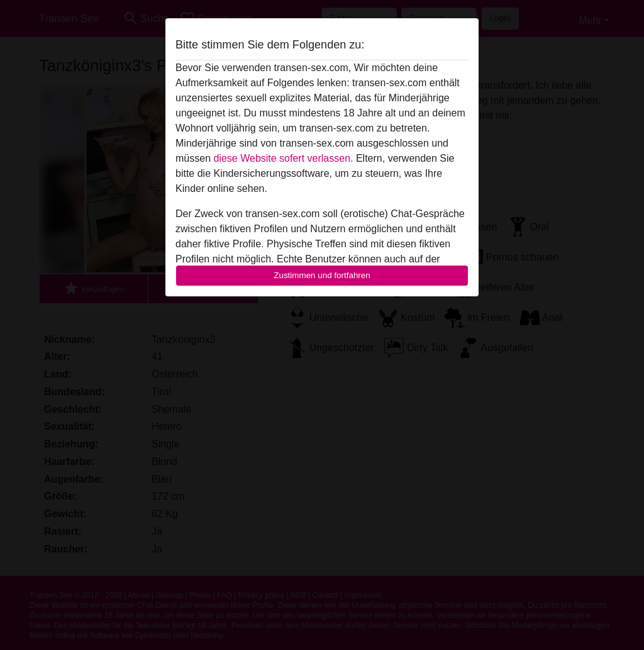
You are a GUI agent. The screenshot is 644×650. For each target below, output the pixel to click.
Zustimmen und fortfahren (322, 275)
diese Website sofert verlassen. (283, 158)
